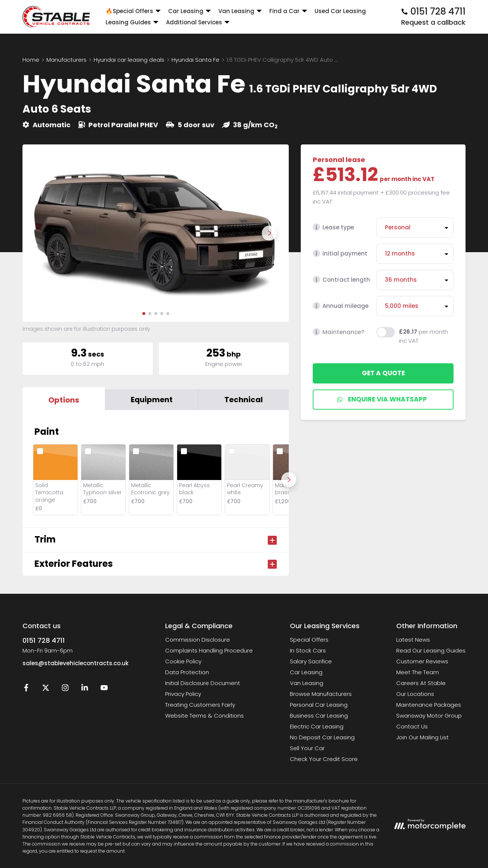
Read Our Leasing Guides (431, 650)
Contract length (341, 280)
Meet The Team (418, 672)
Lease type (333, 227)
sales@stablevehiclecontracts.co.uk (75, 663)
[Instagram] (65, 689)
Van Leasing (307, 683)
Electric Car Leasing (317, 726)
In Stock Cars (308, 650)
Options (64, 400)
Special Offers (309, 640)
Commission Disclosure (198, 640)
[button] (144, 314)
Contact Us (412, 726)
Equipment (152, 400)
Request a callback (433, 22)
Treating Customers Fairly (200, 705)
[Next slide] (269, 233)
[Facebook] (26, 689)
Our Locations (415, 694)
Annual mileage (341, 306)
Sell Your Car (307, 748)
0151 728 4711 (44, 640)
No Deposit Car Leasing (322, 737)
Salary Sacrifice (311, 661)
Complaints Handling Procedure (209, 650)
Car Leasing (306, 672)
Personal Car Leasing (319, 705)
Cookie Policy (183, 661)
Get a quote (383, 373)
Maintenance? (338, 332)
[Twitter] (46, 689)
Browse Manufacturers (321, 694)
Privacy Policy (183, 694)
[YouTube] (104, 689)
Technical (244, 400)
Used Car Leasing (340, 11)
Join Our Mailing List (422, 737)
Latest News (413, 640)
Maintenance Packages (429, 705)
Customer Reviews (422, 661)
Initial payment (340, 253)
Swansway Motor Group (429, 716)
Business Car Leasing (319, 716)
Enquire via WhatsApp (382, 399)
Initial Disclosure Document (203, 683)
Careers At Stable (421, 683)
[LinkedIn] (85, 689)
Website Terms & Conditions (204, 716)
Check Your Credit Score (324, 759)
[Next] (289, 480)
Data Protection (187, 672)
